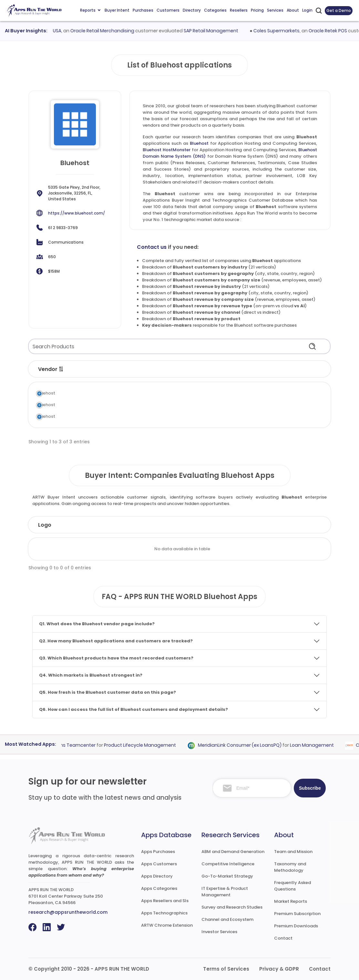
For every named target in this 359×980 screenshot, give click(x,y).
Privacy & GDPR (279, 969)
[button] (61, 369)
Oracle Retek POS (332, 31)
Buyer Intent (117, 10)
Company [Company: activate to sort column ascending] (75, 525)
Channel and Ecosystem (227, 919)
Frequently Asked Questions (292, 886)
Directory (192, 10)
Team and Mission (293, 852)
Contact (283, 938)
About (293, 10)
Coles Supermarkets (281, 31)
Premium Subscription (297, 914)
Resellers (239, 10)
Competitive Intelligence (228, 864)
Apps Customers (159, 864)
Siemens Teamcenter (75, 745)
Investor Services (219, 932)
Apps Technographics (164, 913)
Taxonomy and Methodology (290, 867)
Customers (168, 10)
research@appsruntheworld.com (68, 912)
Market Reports (291, 901)
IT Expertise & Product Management (225, 892)
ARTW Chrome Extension (167, 925)
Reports (90, 10)
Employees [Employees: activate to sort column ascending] (166, 525)
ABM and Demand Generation (233, 852)
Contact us (152, 247)
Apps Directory (157, 876)
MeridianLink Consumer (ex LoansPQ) (244, 745)
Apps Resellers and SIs (165, 901)
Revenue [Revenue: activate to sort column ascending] (213, 525)
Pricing (257, 10)
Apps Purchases (158, 852)
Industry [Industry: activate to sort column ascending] (120, 525)
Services (275, 10)
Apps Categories (159, 888)
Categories (215, 10)
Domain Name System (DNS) (192, 416)
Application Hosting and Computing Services (209, 393)
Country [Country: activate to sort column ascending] (256, 525)
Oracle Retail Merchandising (107, 31)
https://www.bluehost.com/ (77, 213)
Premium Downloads (296, 926)
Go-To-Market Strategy (227, 876)
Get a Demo (339, 11)
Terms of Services (226, 969)
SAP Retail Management (215, 31)
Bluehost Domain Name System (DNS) (112, 416)
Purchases (143, 10)
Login (307, 10)
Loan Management (316, 745)
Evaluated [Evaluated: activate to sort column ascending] (301, 525)
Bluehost (199, 143)
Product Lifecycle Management (144, 745)
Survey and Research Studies (232, 907)
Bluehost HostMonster (167, 150)
